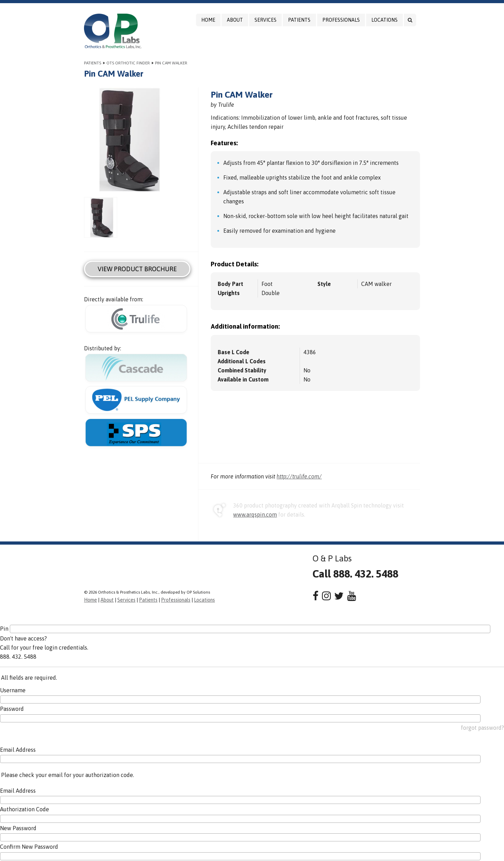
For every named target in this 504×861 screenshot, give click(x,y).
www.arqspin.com (255, 514)
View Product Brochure (137, 269)
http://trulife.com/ (299, 476)
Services (265, 20)
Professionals (341, 20)
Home (208, 20)
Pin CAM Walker (171, 63)
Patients (299, 20)
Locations (384, 20)
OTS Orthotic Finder (128, 63)
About (235, 20)
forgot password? (482, 728)
